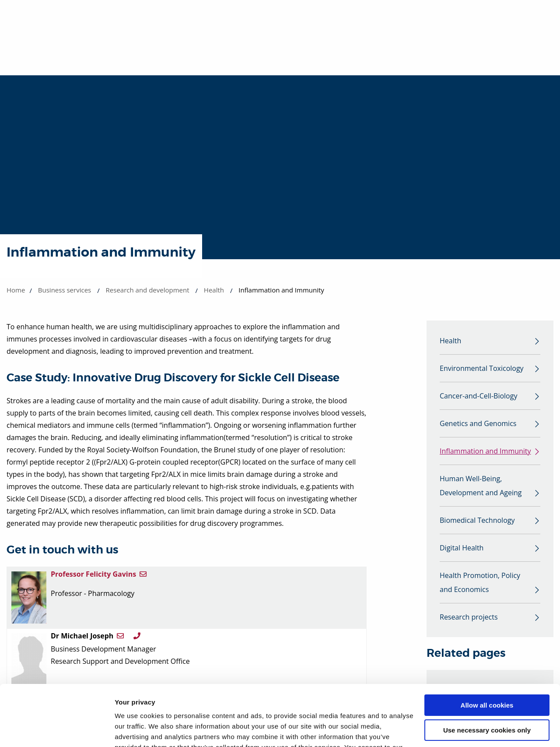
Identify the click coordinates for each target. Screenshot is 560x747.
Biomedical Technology (477, 520)
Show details (135, 730)
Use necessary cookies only (487, 678)
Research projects (469, 617)
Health (214, 290)
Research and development (148, 290)
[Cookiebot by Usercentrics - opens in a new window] (57, 730)
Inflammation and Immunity (485, 451)
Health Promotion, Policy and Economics (480, 582)
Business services (65, 290)
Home (16, 290)
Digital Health (462, 548)
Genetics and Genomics (478, 423)
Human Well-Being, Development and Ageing (481, 486)
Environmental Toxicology (482, 368)
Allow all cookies (487, 653)
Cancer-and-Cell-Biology (478, 396)
